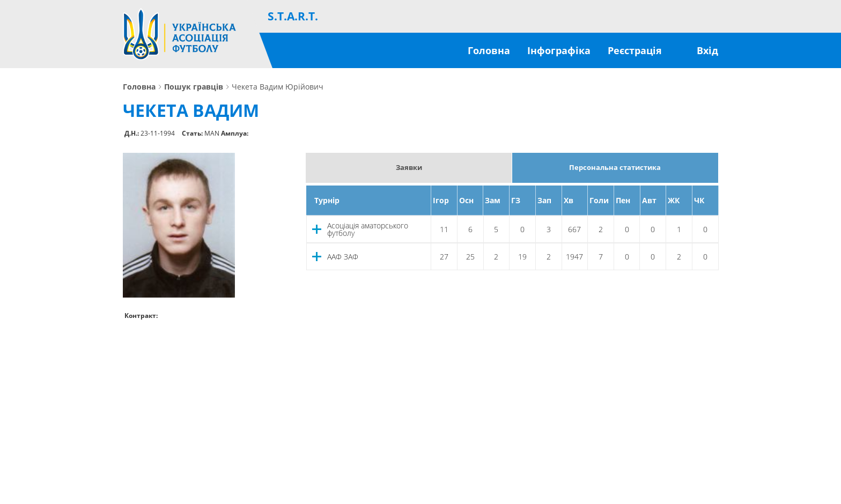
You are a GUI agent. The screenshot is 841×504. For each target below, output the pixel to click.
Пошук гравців (194, 87)
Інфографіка (559, 50)
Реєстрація (635, 50)
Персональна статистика (615, 168)
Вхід (707, 50)
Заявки (409, 168)
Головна (489, 50)
